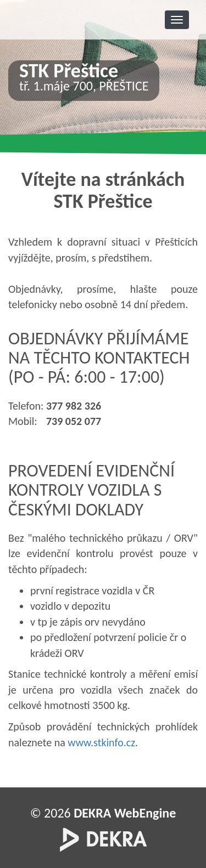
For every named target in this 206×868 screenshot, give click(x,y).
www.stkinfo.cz (101, 742)
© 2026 (103, 813)
